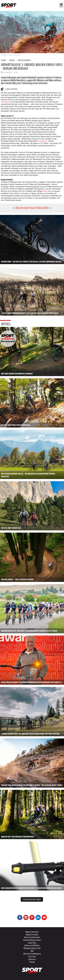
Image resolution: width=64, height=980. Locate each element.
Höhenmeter (6, 102)
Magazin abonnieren (32, 932)
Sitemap (32, 962)
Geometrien (42, 141)
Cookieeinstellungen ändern (32, 940)
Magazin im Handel (32, 935)
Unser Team (32, 956)
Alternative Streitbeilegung (32, 954)
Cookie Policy (32, 943)
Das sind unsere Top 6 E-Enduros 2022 (32, 208)
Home (3, 60)
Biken (12, 60)
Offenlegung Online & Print (32, 948)
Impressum (32, 959)
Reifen (45, 191)
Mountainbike (24, 60)
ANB (32, 951)
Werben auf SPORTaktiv (32, 945)
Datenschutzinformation (32, 937)
